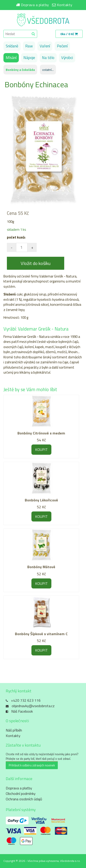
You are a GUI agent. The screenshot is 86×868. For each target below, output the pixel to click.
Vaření (45, 46)
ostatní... (48, 70)
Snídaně (12, 46)
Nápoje (29, 58)
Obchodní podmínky (21, 794)
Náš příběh (14, 730)
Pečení (62, 46)
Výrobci (67, 58)
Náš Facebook (22, 711)
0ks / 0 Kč (69, 34)
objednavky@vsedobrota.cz (33, 706)
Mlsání (11, 58)
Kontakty (65, 5)
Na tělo (48, 58)
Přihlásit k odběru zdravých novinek (32, 765)
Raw (29, 46)
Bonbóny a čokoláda (20, 70)
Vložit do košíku (36, 263)
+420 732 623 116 (26, 700)
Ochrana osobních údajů (24, 799)
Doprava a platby (35, 5)
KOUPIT (41, 449)
